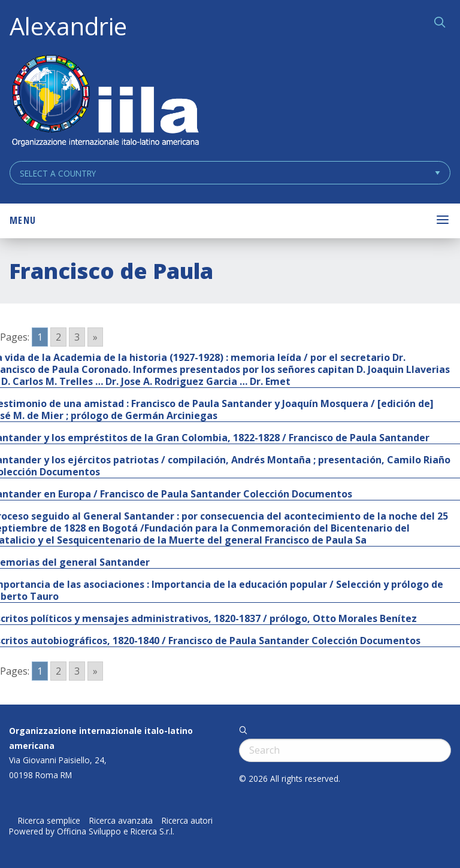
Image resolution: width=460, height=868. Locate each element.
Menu (23, 220)
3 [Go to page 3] (77, 337)
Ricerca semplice (49, 821)
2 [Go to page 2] (58, 337)
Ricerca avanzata (121, 821)
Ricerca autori (187, 821)
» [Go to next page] (95, 337)
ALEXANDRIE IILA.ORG (105, 102)
